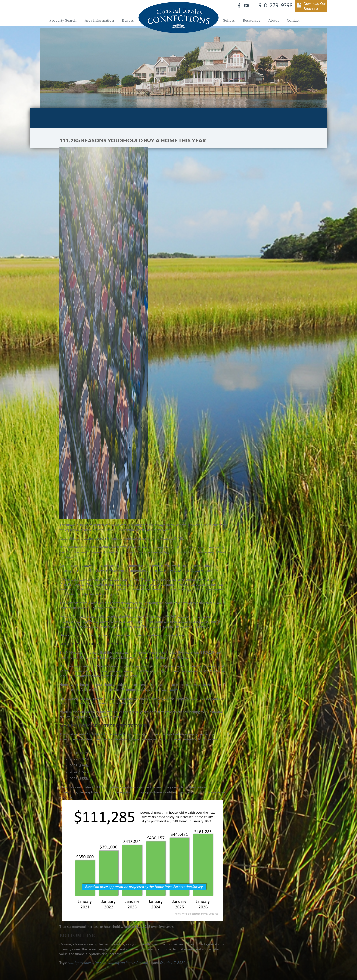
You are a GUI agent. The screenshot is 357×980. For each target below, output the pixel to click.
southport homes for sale (87, 963)
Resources (252, 20)
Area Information (99, 20)
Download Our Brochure (315, 6)
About (274, 20)
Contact (293, 20)
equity (87, 566)
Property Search (63, 20)
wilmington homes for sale (127, 963)
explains (174, 690)
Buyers (128, 20)
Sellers (229, 20)
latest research (97, 538)
